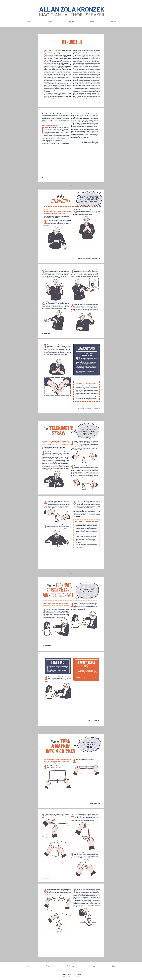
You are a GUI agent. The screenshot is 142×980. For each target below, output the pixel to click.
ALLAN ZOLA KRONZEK (72, 9)
